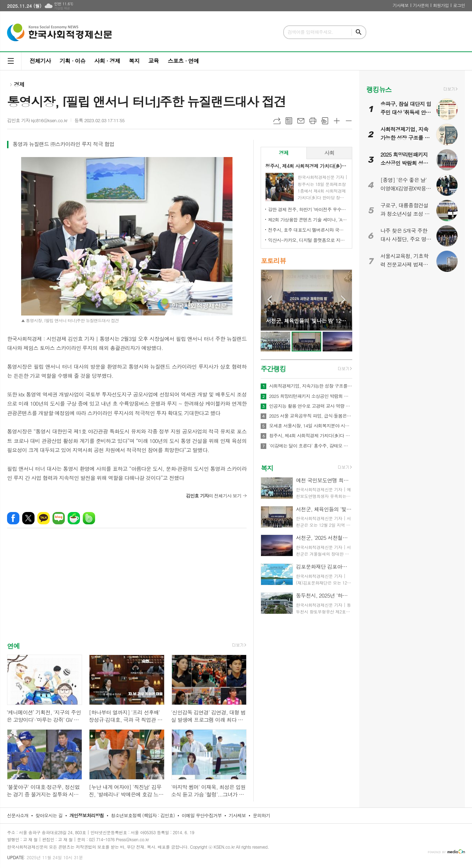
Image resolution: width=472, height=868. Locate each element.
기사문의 (421, 5)
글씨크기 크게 (337, 121)
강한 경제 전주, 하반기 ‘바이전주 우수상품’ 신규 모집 (308, 209)
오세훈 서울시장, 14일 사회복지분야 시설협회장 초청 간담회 (311, 426)
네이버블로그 (59, 518)
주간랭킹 (273, 369)
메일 (301, 121)
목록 (289, 121)
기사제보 (401, 5)
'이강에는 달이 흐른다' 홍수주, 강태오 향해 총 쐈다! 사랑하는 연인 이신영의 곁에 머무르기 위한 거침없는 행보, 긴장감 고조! (311, 446)
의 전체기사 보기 (214, 496)
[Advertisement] (127, 592)
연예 (13, 646)
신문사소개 (18, 815)
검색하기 (359, 32)
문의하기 (262, 815)
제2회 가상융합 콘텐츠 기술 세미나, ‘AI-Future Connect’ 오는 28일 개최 (308, 220)
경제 (19, 84)
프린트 (313, 121)
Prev (270, 299)
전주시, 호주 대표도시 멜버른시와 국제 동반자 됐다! (308, 230)
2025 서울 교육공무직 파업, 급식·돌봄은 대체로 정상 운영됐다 (311, 416)
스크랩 (325, 121)
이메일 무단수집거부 (202, 815)
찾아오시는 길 (49, 815)
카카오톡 (44, 518)
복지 (134, 61)
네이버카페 (74, 518)
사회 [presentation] (329, 153)
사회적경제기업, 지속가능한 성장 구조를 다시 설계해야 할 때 (311, 386)
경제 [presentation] (284, 153)
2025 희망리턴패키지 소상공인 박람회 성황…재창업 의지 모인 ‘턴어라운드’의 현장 (311, 396)
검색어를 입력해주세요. (310, 32)
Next (343, 299)
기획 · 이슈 (72, 61)
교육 (154, 61)
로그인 (459, 5)
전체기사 (40, 61)
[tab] (284, 153)
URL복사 (277, 121)
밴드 (89, 518)
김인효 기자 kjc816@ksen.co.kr (37, 120)
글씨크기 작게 (349, 121)
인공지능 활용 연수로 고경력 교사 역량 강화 (311, 406)
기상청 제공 (62, 8)
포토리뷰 (273, 260)
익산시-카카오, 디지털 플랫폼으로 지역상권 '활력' (308, 240)
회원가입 (441, 5)
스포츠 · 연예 (183, 61)
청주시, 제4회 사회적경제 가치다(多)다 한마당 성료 (311, 436)
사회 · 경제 (107, 61)
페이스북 (13, 518)
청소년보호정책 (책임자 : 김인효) (143, 815)
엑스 (28, 518)
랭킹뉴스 (379, 89)
